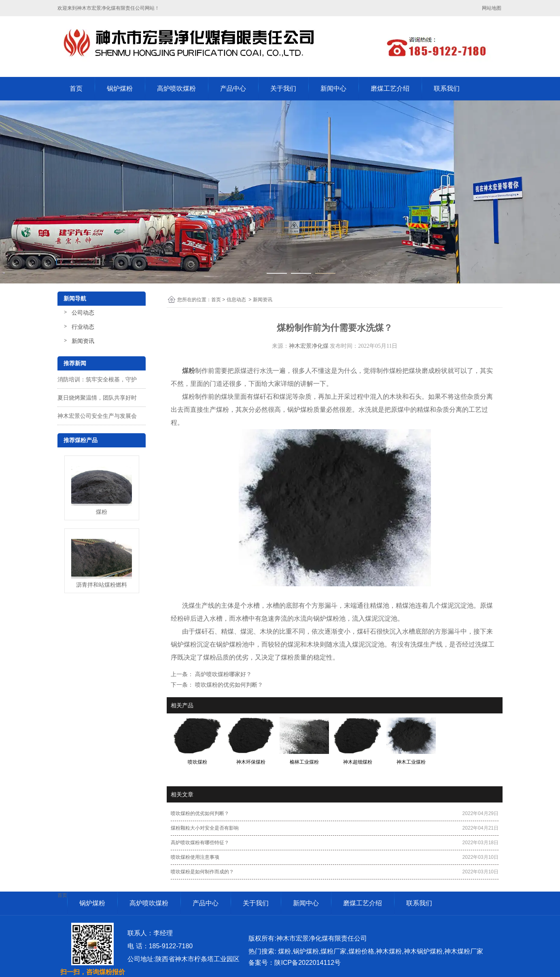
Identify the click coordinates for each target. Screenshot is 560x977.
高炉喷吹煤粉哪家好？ (223, 674)
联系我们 (447, 88)
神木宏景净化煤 (309, 346)
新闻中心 (333, 88)
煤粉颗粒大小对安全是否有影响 (205, 828)
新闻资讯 (83, 341)
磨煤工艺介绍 (390, 88)
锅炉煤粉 (120, 88)
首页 (76, 88)
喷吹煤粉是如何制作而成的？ (202, 872)
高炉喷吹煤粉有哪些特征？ (200, 843)
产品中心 (233, 88)
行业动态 (83, 327)
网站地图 (492, 8)
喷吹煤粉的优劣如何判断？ (228, 685)
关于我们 (283, 88)
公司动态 (83, 313)
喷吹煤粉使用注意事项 (195, 857)
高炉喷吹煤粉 (176, 88)
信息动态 (236, 300)
